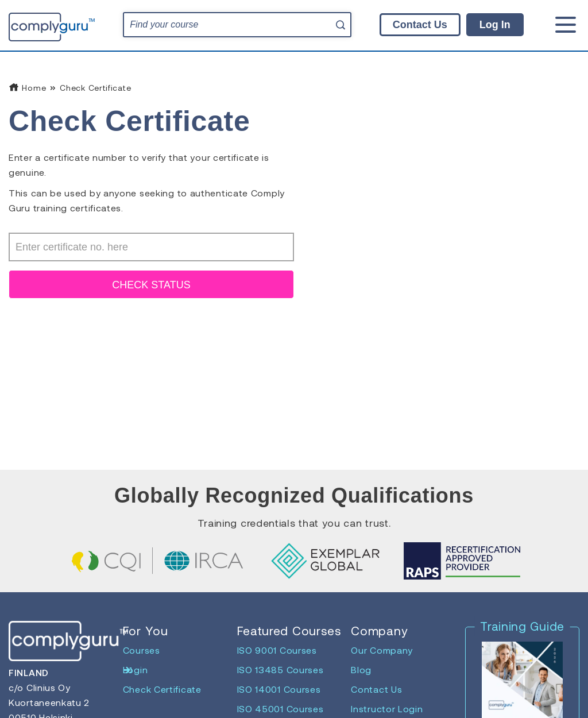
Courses (142, 650)
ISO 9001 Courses (277, 650)
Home (27, 88)
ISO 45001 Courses (281, 709)
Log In (495, 25)
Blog (361, 669)
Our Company (382, 650)
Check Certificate (162, 689)
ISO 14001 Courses (279, 689)
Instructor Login (387, 709)
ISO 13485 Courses (281, 669)
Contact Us (420, 25)
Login (136, 669)
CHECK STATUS (151, 285)
